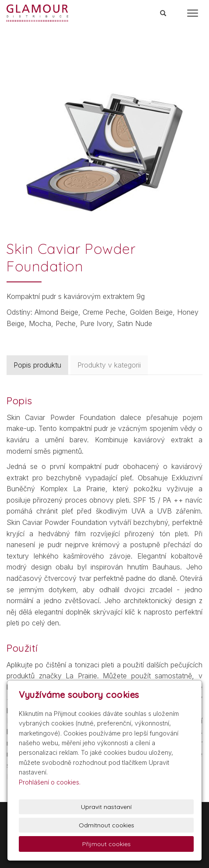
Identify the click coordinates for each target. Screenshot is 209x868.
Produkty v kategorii (109, 365)
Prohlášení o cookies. (50, 782)
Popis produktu (37, 365)
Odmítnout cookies (106, 825)
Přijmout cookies (106, 844)
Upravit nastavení (106, 807)
